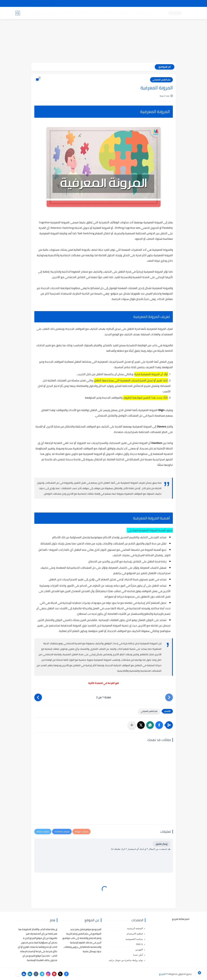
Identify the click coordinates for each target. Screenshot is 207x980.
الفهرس (139, 950)
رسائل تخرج (69, 13)
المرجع (162, 974)
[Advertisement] (104, 41)
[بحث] (18, 13)
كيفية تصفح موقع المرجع (165, 3)
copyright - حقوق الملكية (96, 3)
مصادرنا (138, 3)
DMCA (139, 944)
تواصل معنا (185, 3)
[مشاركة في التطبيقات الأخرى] (132, 725)
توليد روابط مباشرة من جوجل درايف (126, 960)
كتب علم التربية (126, 13)
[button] (159, 725)
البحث (147, 3)
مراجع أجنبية (55, 13)
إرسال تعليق (162, 844)
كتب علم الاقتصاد (86, 13)
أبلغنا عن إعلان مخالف (121, 3)
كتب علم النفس (145, 13)
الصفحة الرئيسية (135, 928)
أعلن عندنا (138, 955)
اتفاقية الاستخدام (135, 934)
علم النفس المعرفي (161, 80)
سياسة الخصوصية (134, 939)
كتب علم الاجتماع (107, 13)
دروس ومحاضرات (37, 13)
